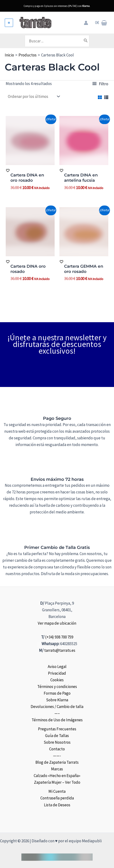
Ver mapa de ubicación (57, 623)
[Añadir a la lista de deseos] (30, 170)
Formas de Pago (57, 693)
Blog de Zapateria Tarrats (57, 762)
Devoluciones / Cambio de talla (57, 707)
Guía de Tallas (57, 736)
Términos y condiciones (57, 687)
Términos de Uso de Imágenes (57, 720)
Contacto (57, 749)
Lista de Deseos (57, 805)
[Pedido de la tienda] (33, 97)
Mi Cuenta (57, 791)
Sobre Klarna (57, 700)
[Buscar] (86, 41)
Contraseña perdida (57, 798)
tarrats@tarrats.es (60, 650)
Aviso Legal (57, 667)
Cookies (57, 680)
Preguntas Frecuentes (57, 729)
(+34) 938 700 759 (59, 637)
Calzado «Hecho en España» (57, 776)
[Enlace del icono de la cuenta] (86, 23)
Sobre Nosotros (57, 742)
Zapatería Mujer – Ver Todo (57, 782)
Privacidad (57, 673)
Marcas (57, 769)
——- (57, 756)
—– (57, 713)
